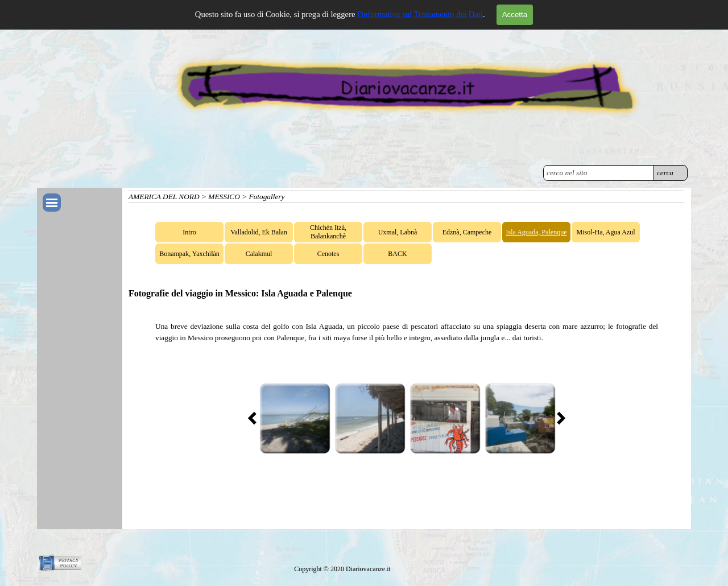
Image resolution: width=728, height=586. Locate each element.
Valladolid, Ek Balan (259, 232)
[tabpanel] (407, 332)
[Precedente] (255, 418)
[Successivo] (558, 418)
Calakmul (259, 254)
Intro (189, 232)
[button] (295, 418)
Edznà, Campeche (467, 232)
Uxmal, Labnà (398, 232)
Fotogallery (267, 197)
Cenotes (328, 254)
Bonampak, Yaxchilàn (189, 254)
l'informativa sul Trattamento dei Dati (420, 14)
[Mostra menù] (52, 203)
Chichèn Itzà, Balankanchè (328, 232)
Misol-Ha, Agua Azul (606, 232)
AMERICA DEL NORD (164, 197)
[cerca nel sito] (599, 173)
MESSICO (224, 197)
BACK (397, 254)
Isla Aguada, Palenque (537, 232)
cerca (665, 173)
